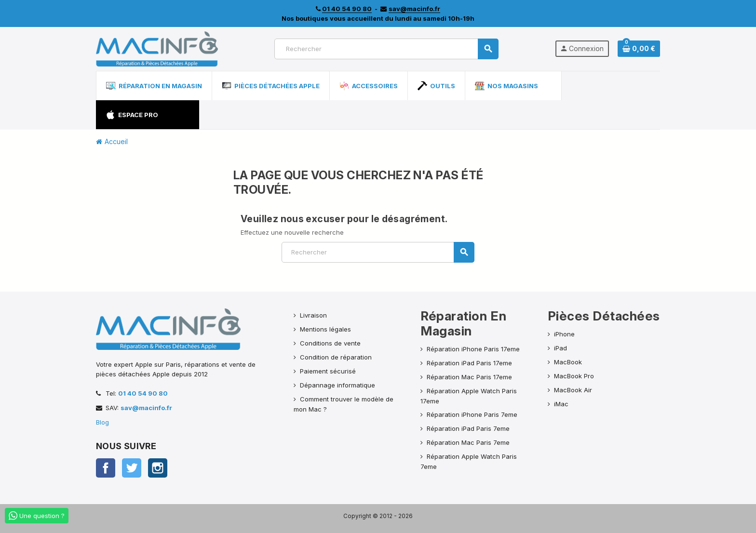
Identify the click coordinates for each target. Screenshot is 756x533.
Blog (102, 422)
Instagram (158, 468)
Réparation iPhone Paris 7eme (472, 414)
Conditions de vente (330, 343)
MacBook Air (573, 390)
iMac (561, 404)
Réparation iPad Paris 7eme (468, 428)
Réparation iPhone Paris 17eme (473, 349)
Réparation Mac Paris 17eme (469, 377)
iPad (560, 348)
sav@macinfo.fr (146, 408)
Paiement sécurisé (328, 371)
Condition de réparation (336, 357)
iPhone (564, 334)
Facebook (106, 468)
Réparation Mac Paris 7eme (468, 442)
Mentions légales (325, 329)
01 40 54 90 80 (143, 393)
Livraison (313, 315)
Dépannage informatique (337, 385)
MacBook (568, 362)
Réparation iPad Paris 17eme (469, 363)
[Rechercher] (386, 49)
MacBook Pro (574, 376)
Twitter (132, 468)
